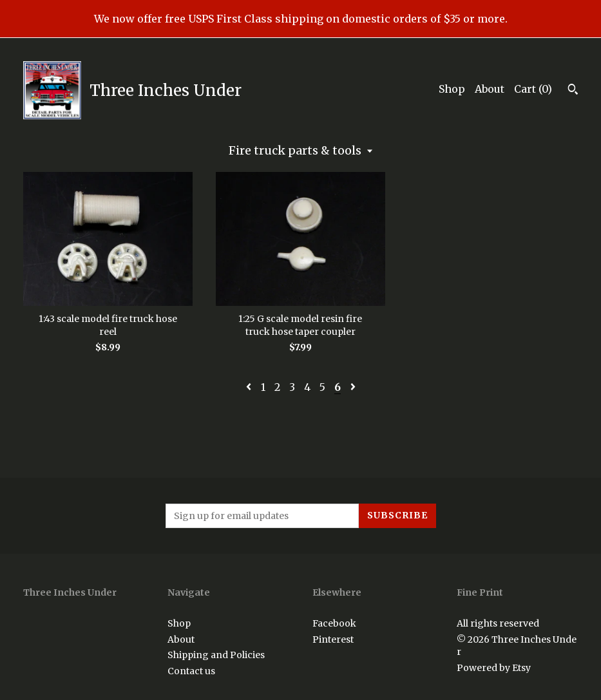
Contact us (191, 671)
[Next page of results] (353, 387)
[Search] (573, 91)
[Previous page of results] (250, 387)
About (490, 89)
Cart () (533, 89)
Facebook (334, 623)
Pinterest (333, 639)
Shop (452, 89)
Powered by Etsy (494, 668)
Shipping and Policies (216, 655)
